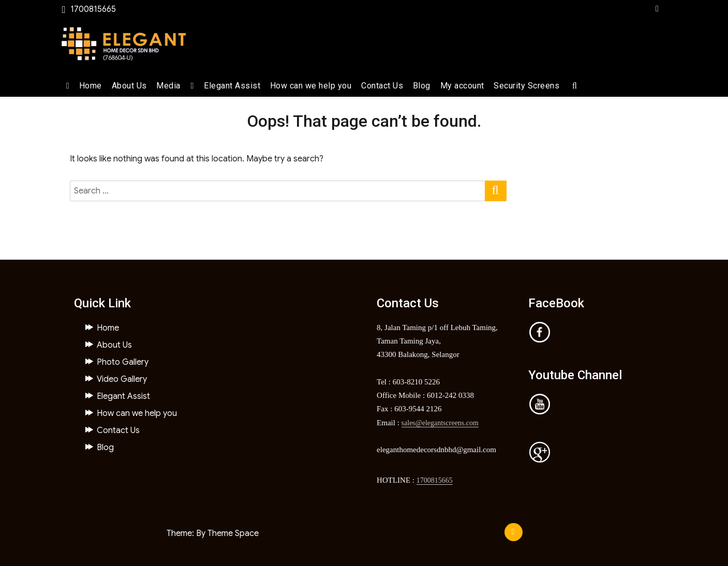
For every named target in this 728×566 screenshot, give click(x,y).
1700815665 (435, 480)
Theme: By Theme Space (213, 533)
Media (168, 86)
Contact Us (382, 86)
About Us (129, 86)
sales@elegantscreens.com (440, 423)
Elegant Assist (232, 86)
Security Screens (526, 86)
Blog (422, 86)
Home (91, 86)
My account (462, 86)
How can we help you (311, 86)
